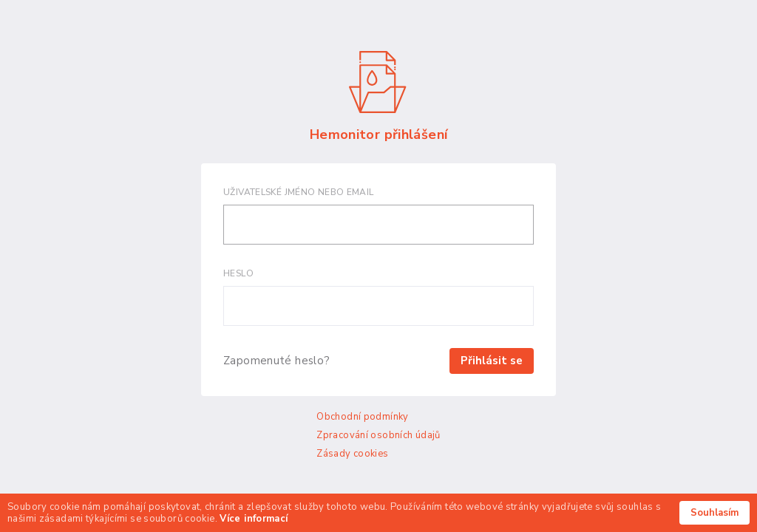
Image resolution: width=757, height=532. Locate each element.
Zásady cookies (352, 454)
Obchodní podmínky (362, 417)
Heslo (238, 273)
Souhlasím (714, 513)
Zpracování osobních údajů (378, 435)
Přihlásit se (492, 361)
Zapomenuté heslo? (276, 361)
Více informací (254, 519)
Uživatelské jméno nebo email (299, 192)
